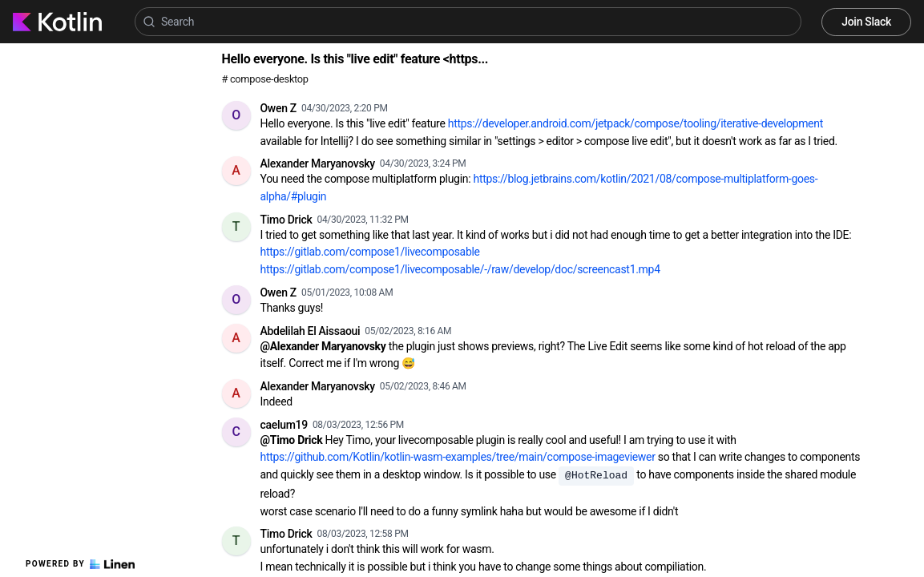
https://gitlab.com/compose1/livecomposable (370, 252)
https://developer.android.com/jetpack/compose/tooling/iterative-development (636, 123)
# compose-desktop (265, 79)
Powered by (80, 564)
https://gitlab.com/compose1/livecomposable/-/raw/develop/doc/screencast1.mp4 (460, 269)
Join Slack (866, 22)
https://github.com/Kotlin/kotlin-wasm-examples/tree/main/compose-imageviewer (458, 457)
